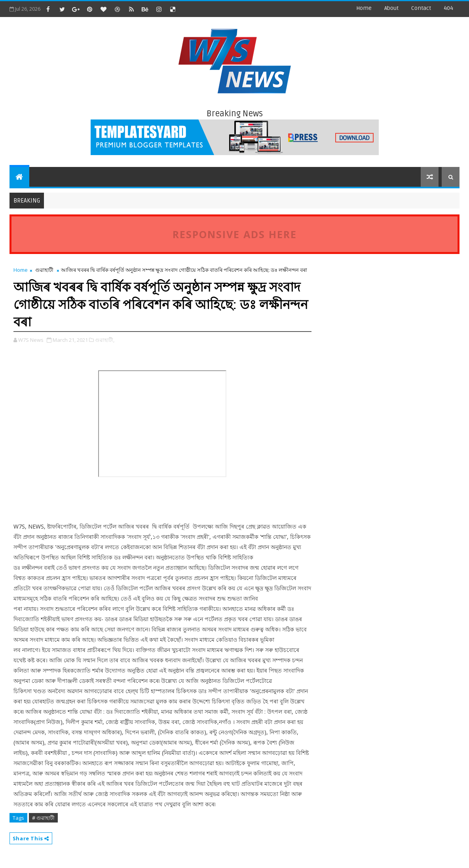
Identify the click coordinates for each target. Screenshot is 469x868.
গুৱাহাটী (44, 270)
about (391, 8)
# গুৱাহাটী (43, 818)
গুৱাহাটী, (105, 340)
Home (364, 8)
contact (421, 8)
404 (448, 8)
